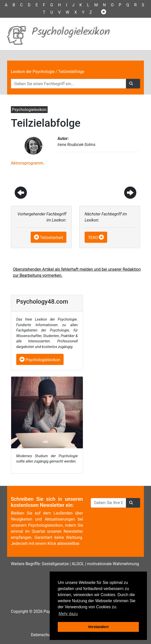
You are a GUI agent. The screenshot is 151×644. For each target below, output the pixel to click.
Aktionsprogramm (27, 163)
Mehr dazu (68, 614)
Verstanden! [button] (98, 627)
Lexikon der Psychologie (33, 72)
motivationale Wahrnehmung (113, 564)
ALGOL (78, 564)
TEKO (93, 238)
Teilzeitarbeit (52, 238)
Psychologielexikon (40, 360)
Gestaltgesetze (55, 564)
